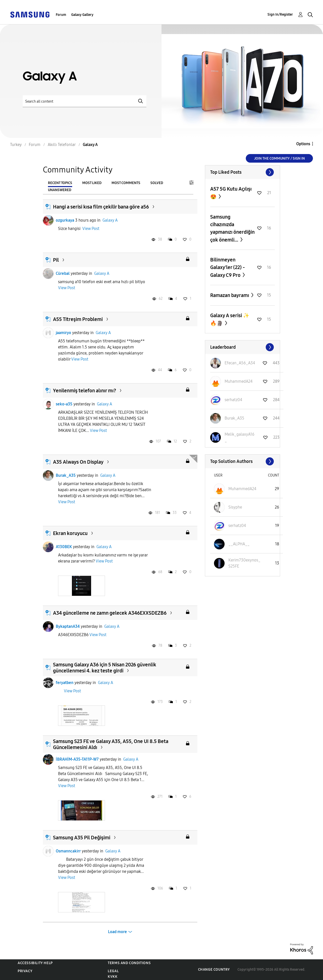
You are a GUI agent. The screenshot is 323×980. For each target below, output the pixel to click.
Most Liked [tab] (92, 183)
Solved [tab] (157, 183)
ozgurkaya (65, 220)
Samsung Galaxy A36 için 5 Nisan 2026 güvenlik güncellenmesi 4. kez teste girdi (105, 668)
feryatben (65, 683)
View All (243, 172)
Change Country (214, 970)
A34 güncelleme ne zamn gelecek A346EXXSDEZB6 (110, 613)
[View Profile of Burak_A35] (234, 418)
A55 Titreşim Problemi (78, 319)
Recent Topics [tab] (60, 183)
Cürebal (63, 273)
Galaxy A (110, 220)
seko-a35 (64, 404)
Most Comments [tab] (126, 183)
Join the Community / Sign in (279, 158)
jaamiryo (63, 333)
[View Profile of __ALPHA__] (239, 544)
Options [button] (303, 144)
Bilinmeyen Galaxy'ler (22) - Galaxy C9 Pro (227, 267)
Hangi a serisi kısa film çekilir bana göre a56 (101, 207)
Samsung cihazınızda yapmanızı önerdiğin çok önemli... (232, 228)
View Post (91, 229)
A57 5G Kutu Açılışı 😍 (231, 193)
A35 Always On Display (78, 462)
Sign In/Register (280, 14)
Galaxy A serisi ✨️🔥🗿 (230, 319)
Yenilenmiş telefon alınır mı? (85, 391)
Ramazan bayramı (230, 295)
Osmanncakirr (68, 851)
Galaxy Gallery (82, 15)
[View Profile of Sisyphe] (235, 507)
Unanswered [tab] (60, 190)
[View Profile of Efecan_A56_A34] (240, 363)
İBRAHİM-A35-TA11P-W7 (77, 759)
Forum (61, 15)
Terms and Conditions (129, 963)
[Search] (85, 101)
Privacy (25, 971)
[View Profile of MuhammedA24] (239, 381)
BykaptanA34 (68, 626)
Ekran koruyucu (70, 533)
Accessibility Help (35, 963)
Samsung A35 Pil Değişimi (82, 838)
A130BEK (64, 547)
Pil (56, 260)
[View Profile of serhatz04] (233, 400)
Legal (113, 971)
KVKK (113, 977)
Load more (117, 932)
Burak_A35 (66, 475)
